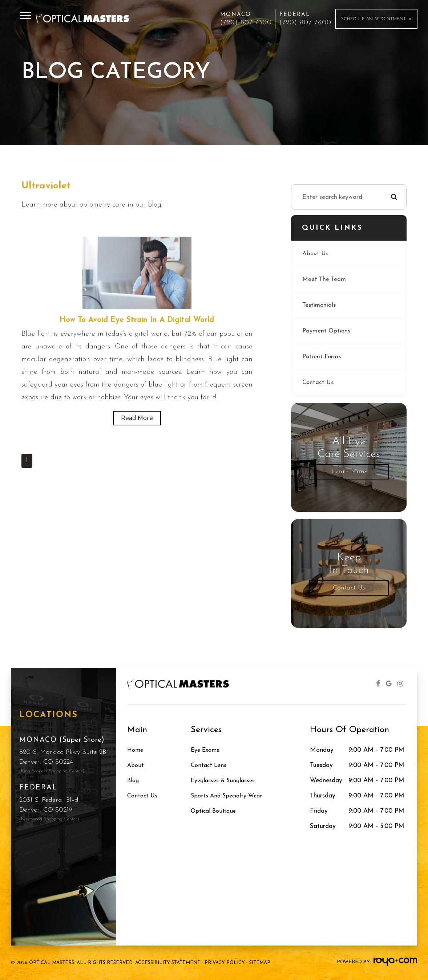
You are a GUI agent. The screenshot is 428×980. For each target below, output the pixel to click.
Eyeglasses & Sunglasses (226, 781)
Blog (134, 781)
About (136, 765)
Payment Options (327, 331)
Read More (137, 418)
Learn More (349, 472)
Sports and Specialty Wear (229, 796)
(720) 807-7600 (305, 23)
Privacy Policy (225, 963)
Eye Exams (207, 750)
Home (136, 750)
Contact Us (318, 382)
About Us (316, 254)
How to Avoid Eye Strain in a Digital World (137, 320)
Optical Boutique (215, 811)
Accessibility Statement (168, 963)
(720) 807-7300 (246, 23)
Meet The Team (324, 279)
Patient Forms (322, 357)
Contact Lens (210, 765)
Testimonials (319, 305)
